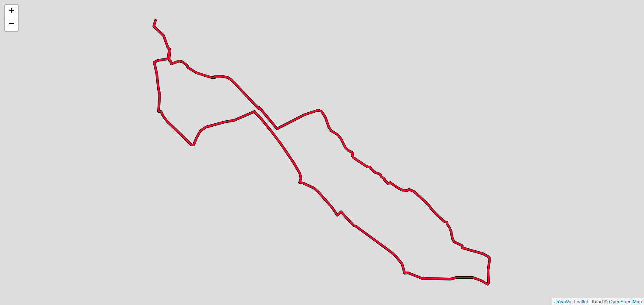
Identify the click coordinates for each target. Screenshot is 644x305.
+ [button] (12, 11)
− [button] (12, 25)
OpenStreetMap (625, 302)
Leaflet (581, 302)
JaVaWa (563, 302)
